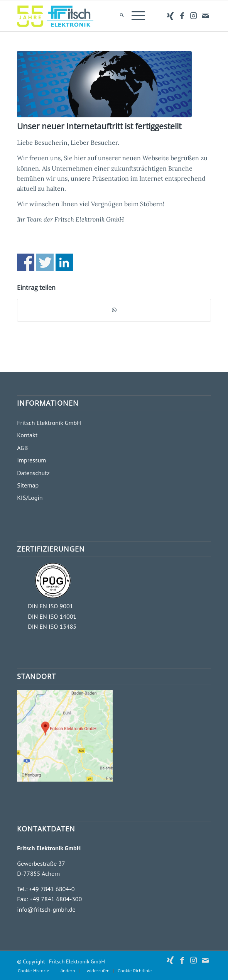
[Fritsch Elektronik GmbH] (95, 16)
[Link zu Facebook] (182, 16)
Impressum (31, 460)
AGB (22, 448)
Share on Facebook (26, 262)
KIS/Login (30, 498)
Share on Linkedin (64, 262)
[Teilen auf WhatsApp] (114, 310)
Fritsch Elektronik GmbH (49, 423)
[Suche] (118, 16)
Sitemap (28, 485)
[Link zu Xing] (171, 16)
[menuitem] (118, 16)
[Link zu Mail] (205, 16)
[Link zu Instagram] (194, 16)
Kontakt (27, 435)
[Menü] (134, 16)
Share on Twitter (45, 262)
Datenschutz (33, 473)
